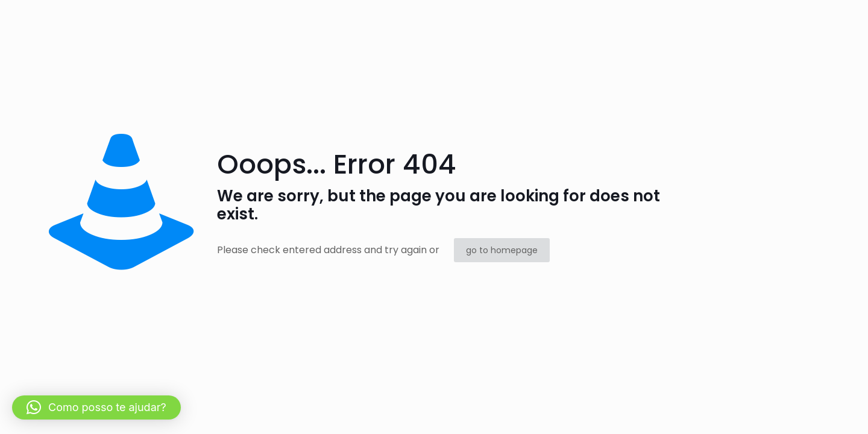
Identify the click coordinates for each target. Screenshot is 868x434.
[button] (96, 407)
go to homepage (502, 250)
